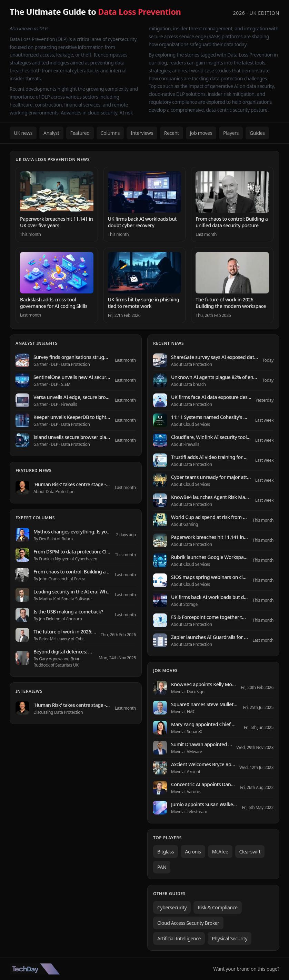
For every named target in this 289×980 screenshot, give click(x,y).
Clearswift (250, 852)
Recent (172, 133)
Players (231, 133)
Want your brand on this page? (246, 969)
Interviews (142, 133)
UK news (23, 133)
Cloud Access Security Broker (188, 923)
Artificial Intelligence (179, 938)
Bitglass (166, 852)
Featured (80, 133)
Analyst (51, 133)
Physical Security (230, 938)
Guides (257, 133)
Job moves (201, 133)
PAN (162, 867)
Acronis (193, 852)
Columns (110, 133)
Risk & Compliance (217, 907)
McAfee (220, 852)
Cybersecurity (172, 907)
